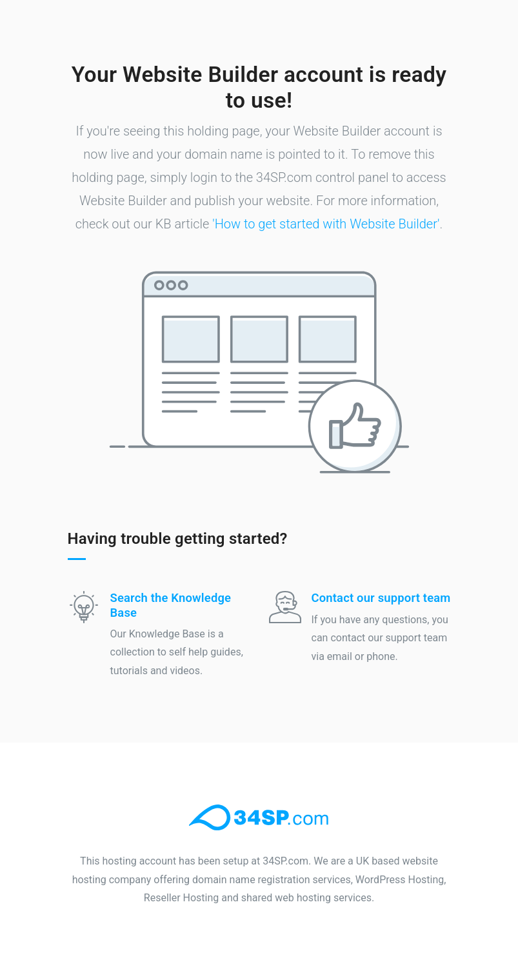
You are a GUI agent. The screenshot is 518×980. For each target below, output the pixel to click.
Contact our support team (381, 598)
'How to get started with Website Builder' (326, 224)
